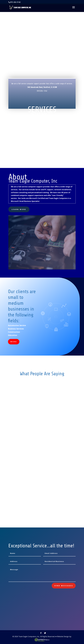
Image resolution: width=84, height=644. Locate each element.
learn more (19, 209)
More (14, 342)
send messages (64, 586)
